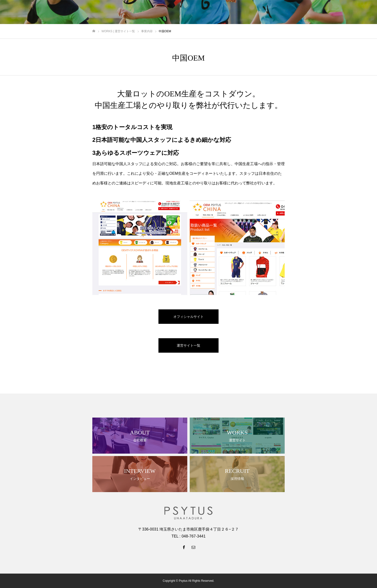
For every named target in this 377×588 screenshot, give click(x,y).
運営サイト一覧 (188, 345)
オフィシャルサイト (188, 317)
